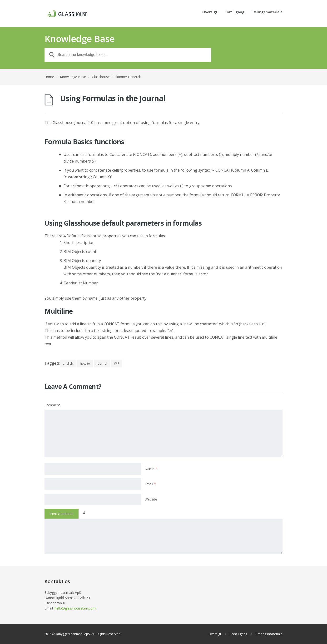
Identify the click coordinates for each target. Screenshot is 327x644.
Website (151, 499)
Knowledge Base (73, 77)
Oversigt (210, 12)
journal (102, 363)
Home (49, 77)
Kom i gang (235, 12)
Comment (52, 405)
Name (151, 469)
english (68, 363)
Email (150, 484)
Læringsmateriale (267, 12)
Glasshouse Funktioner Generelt (116, 77)
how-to (85, 363)
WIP (117, 363)
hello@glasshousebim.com (75, 608)
